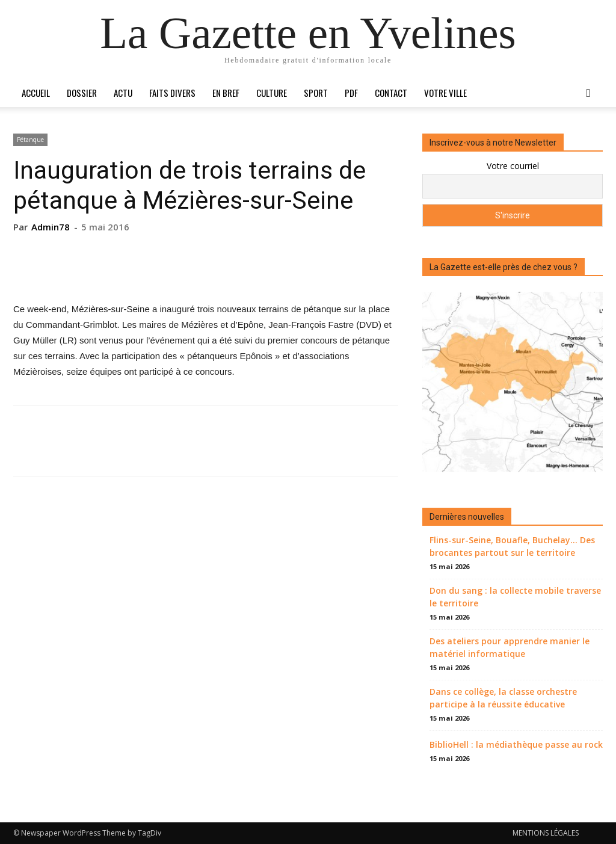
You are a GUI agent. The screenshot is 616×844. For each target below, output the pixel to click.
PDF (351, 93)
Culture (272, 93)
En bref (226, 93)
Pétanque (30, 140)
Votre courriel (513, 166)
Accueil (36, 93)
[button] (588, 94)
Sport (316, 93)
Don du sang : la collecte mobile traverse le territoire (515, 597)
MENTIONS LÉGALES (546, 833)
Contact (391, 93)
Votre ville (445, 93)
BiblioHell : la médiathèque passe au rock (516, 744)
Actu (123, 93)
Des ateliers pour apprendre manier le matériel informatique (510, 647)
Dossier (82, 93)
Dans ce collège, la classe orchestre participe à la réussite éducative (503, 698)
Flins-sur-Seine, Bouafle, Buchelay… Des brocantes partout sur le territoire (512, 546)
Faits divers (172, 93)
